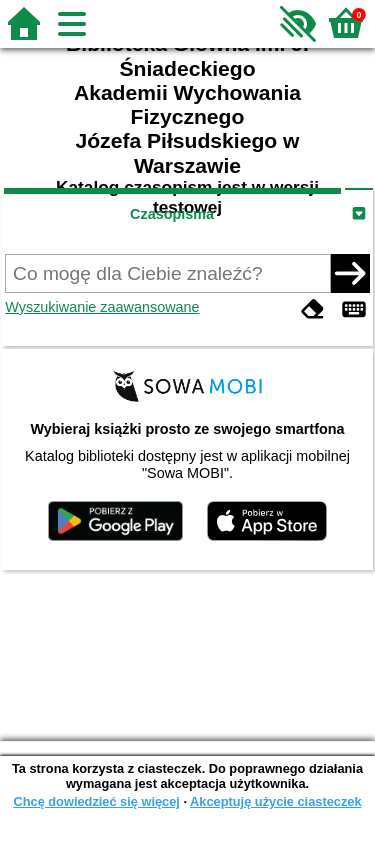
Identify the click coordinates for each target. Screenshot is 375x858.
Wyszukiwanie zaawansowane (102, 307)
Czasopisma (172, 214)
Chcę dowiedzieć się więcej (96, 801)
